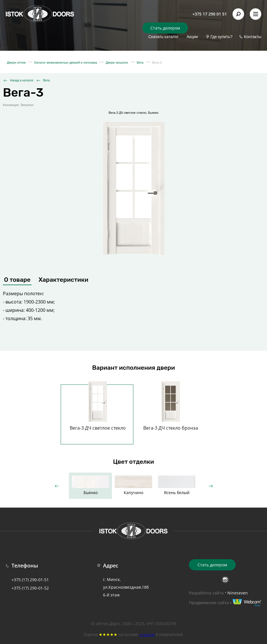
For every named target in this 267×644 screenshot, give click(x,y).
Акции (192, 37)
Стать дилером (165, 28)
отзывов (147, 634)
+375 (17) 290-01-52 (30, 588)
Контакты (253, 37)
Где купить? (221, 37)
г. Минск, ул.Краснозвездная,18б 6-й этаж (126, 587)
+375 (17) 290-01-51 (30, 580)
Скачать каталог (163, 37)
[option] (98, 411)
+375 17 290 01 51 (210, 14)
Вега (46, 80)
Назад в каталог (22, 80)
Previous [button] (57, 486)
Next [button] (210, 486)
